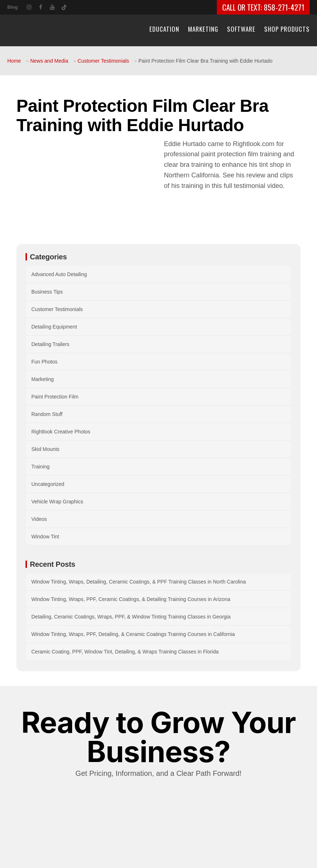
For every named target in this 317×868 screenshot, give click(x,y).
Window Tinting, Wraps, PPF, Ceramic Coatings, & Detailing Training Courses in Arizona (131, 599)
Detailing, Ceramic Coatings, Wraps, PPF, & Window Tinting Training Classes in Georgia (131, 617)
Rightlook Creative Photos (61, 432)
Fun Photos (44, 362)
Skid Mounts (45, 449)
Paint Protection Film (55, 397)
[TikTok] (64, 6)
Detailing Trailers (50, 344)
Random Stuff (47, 414)
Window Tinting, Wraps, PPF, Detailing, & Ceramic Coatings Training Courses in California (133, 634)
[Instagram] (29, 6)
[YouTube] (52, 6)
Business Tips (47, 292)
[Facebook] (41, 6)
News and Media (49, 61)
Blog (13, 7)
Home (14, 61)
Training (40, 467)
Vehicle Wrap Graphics (57, 502)
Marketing (42, 379)
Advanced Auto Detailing (59, 274)
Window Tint (45, 537)
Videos (39, 519)
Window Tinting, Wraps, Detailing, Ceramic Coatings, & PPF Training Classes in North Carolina (139, 582)
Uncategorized (48, 484)
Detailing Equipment (54, 327)
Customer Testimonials (103, 61)
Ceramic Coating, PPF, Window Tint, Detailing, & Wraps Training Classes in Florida (125, 652)
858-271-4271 (284, 7)
